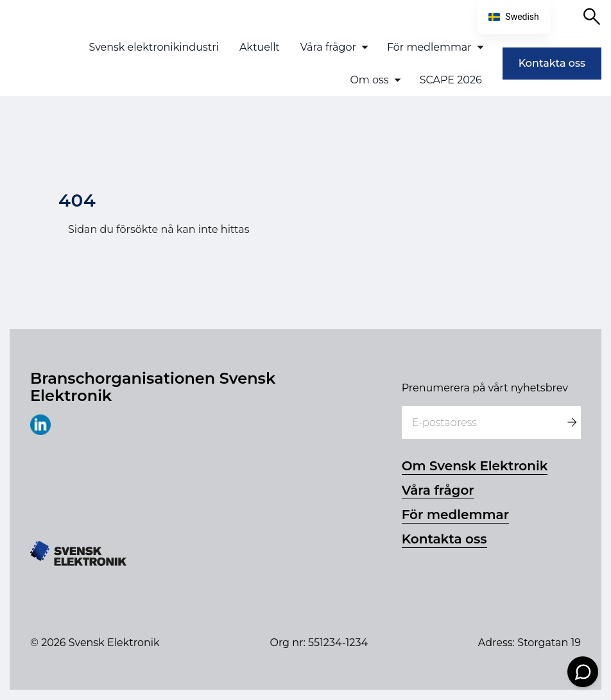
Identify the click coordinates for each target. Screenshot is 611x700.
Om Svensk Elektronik (475, 466)
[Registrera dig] (572, 423)
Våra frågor (328, 47)
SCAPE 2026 (451, 80)
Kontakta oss (552, 63)
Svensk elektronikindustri (153, 47)
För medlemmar (429, 47)
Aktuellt (260, 47)
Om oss (369, 80)
